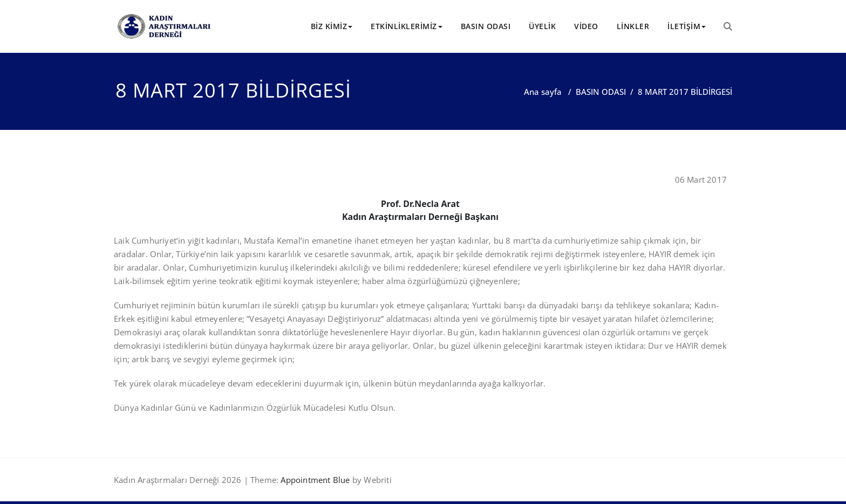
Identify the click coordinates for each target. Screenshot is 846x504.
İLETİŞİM (687, 26)
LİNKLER (633, 26)
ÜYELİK (542, 26)
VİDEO (586, 26)
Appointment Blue (314, 480)
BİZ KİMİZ (332, 26)
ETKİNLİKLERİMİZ (407, 26)
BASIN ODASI (486, 26)
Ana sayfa (543, 92)
